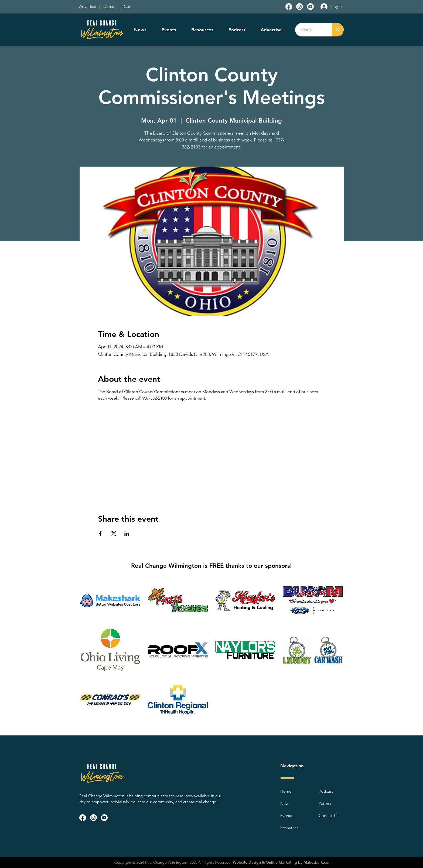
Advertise (88, 6)
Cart (128, 6)
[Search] (311, 30)
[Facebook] (289, 7)
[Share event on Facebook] (100, 533)
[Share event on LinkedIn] (127, 533)
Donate (111, 6)
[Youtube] (310, 7)
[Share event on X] (114, 533)
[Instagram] (300, 7)
